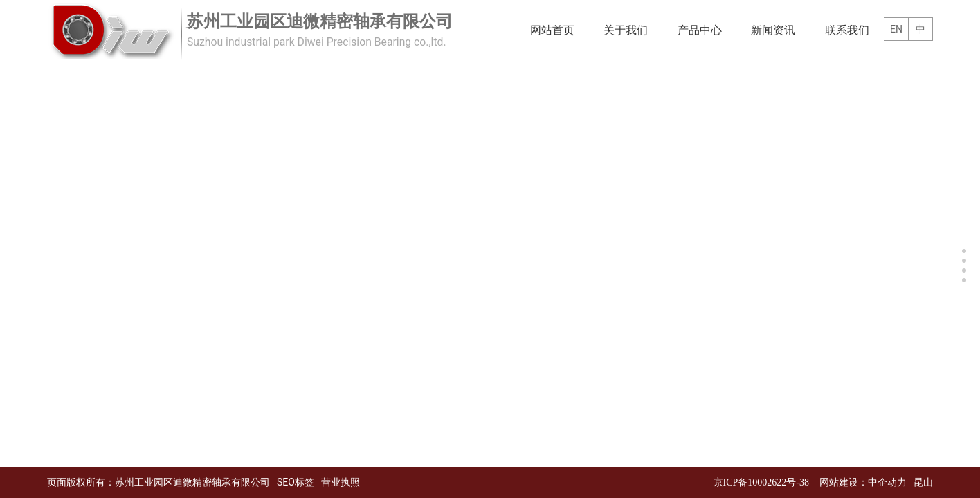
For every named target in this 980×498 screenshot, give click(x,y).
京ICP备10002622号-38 (761, 482)
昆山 (923, 482)
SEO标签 (296, 482)
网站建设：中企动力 (863, 482)
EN (896, 29)
